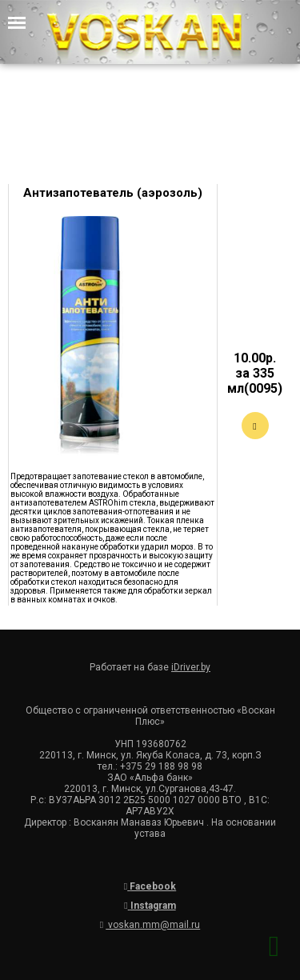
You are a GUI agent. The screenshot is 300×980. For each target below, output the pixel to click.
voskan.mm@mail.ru (150, 925)
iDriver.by (191, 667)
